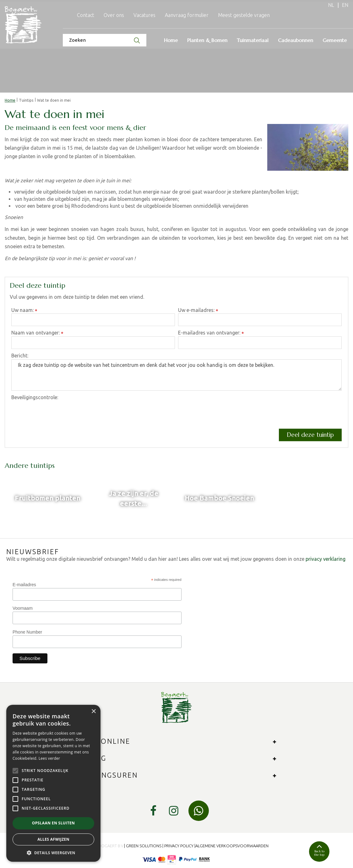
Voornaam (23, 608)
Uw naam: (24, 311)
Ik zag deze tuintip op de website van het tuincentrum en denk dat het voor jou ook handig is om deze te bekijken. (176, 375)
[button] (53, 852)
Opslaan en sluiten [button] (54, 823)
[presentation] (59, 413)
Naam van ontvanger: (37, 333)
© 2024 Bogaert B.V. (104, 846)
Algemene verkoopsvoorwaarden (232, 846)
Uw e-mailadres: (198, 311)
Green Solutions (144, 846)
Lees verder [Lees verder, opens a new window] (49, 758)
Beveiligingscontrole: (35, 397)
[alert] (53, 783)
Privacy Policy (179, 846)
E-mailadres (24, 585)
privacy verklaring (326, 559)
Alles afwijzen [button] (53, 839)
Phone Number (27, 632)
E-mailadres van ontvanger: (211, 333)
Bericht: (20, 356)
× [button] (93, 712)
